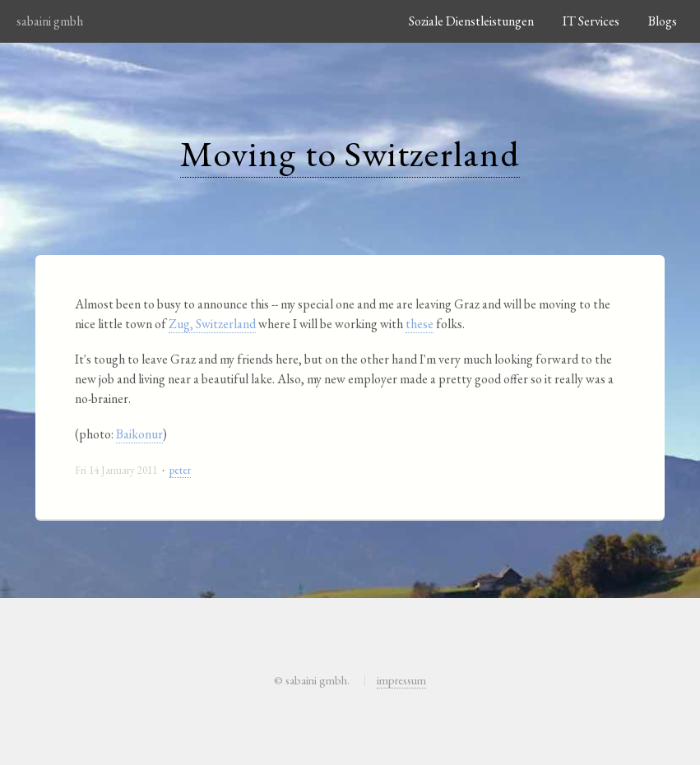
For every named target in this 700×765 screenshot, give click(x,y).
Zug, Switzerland (212, 324)
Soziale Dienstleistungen (471, 21)
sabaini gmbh (50, 21)
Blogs (663, 21)
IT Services (591, 21)
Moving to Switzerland (350, 153)
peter (180, 470)
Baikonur (139, 434)
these (420, 324)
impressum (401, 680)
